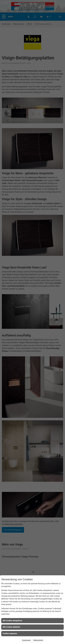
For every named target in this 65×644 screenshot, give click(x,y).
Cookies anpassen (10, 633)
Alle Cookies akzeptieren (12, 621)
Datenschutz (38, 640)
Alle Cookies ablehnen (11, 627)
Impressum (26, 640)
